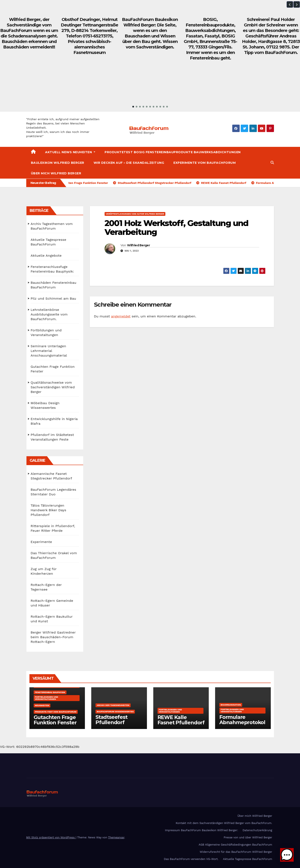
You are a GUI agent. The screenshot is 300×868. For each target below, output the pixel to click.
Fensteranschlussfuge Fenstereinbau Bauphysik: (52, 269)
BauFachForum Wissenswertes (115, 712)
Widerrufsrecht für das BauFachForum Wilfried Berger (236, 852)
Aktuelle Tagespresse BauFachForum (48, 242)
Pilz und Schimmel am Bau (53, 298)
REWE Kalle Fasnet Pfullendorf (181, 720)
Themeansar (116, 837)
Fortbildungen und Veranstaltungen (46, 333)
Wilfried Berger (138, 245)
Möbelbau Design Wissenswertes (45, 405)
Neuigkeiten (42, 705)
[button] (290, 4)
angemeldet (121, 316)
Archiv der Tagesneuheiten (113, 705)
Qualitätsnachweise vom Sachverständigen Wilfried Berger (53, 387)
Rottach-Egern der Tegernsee (46, 587)
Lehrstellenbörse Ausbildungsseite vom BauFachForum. (49, 314)
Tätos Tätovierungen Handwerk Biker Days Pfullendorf (48, 510)
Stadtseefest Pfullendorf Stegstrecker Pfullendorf (112, 725)
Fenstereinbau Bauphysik (50, 692)
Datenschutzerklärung (257, 830)
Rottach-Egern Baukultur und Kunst (52, 619)
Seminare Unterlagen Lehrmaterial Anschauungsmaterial (49, 351)
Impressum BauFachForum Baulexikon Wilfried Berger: (201, 830)
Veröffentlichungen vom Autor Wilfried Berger (135, 214)
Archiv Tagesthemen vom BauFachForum (52, 226)
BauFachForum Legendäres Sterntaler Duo (54, 492)
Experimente (41, 542)
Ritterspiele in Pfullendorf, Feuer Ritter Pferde (53, 528)
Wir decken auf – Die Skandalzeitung (129, 163)
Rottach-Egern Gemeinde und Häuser (52, 603)
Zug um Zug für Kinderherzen (44, 571)
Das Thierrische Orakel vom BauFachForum (54, 555)
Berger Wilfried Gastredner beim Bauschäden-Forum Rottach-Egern (53, 637)
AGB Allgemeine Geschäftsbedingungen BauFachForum (235, 845)
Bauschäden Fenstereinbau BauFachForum (54, 285)
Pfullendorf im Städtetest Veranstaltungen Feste (52, 437)
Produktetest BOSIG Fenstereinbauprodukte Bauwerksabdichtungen (173, 152)
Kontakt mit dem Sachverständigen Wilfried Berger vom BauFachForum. (224, 823)
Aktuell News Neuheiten (70, 152)
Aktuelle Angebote (46, 256)
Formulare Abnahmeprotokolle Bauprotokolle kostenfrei (242, 725)
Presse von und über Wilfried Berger (248, 837)
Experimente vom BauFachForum (205, 163)
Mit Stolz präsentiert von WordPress (51, 837)
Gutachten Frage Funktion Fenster (53, 369)
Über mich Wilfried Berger (56, 173)
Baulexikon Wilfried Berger (58, 163)
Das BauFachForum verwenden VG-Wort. (191, 859)
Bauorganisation (231, 705)
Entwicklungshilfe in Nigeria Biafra (54, 421)
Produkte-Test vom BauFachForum (56, 712)
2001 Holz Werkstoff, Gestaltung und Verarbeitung (177, 228)
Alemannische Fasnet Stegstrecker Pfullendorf (51, 476)
